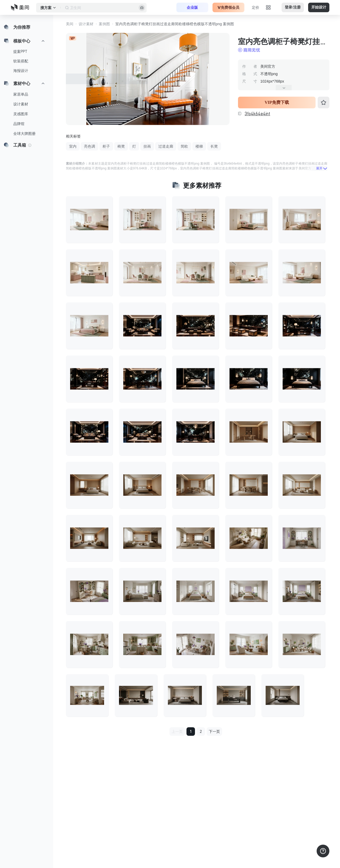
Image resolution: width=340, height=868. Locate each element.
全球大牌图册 (24, 134)
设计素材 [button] (86, 24)
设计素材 (21, 104)
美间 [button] (70, 24)
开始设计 (319, 7)
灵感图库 (21, 114)
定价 (256, 7)
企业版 (192, 7)
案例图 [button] (104, 24)
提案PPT (20, 52)
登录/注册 (293, 7)
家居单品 (21, 94)
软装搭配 (21, 61)
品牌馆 (19, 124)
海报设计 (21, 71)
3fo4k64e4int (257, 114)
